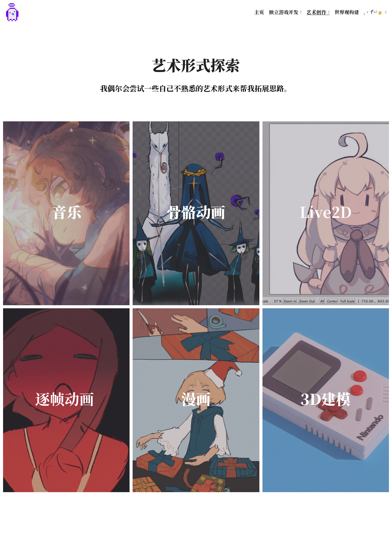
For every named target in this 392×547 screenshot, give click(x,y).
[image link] (12, 12)
